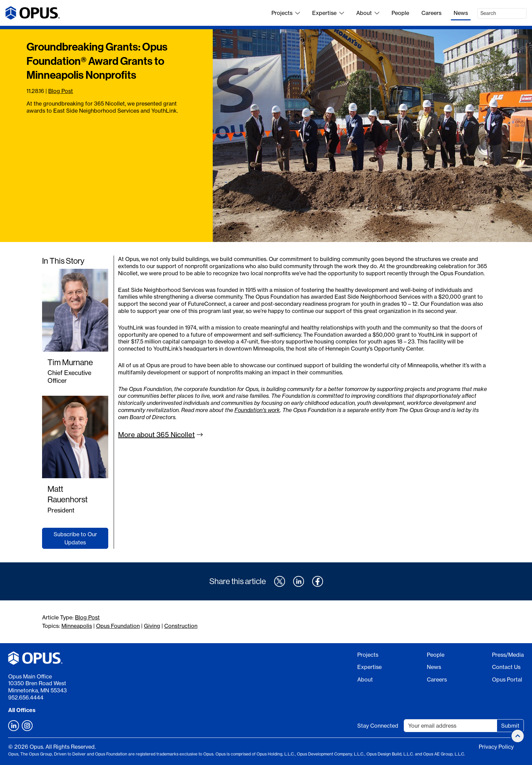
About (368, 13)
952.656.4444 (26, 697)
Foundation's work (257, 410)
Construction (181, 626)
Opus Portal (507, 679)
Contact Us (506, 667)
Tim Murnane (70, 362)
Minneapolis (77, 626)
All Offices (22, 710)
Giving (152, 626)
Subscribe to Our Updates (75, 538)
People (400, 13)
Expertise (328, 13)
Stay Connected (378, 726)
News (461, 13)
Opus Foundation (118, 626)
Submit (510, 726)
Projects (286, 13)
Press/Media (508, 655)
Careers (431, 13)
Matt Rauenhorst (68, 494)
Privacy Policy (496, 747)
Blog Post (61, 91)
